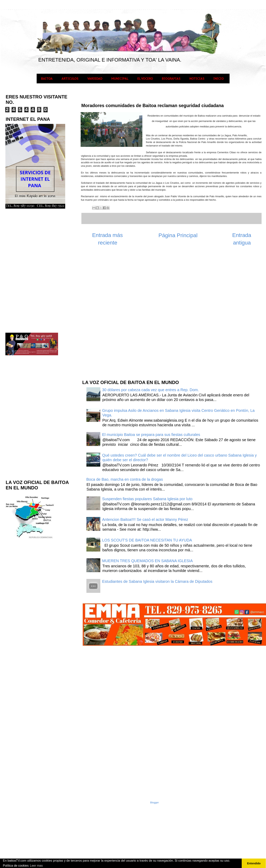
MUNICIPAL (120, 79)
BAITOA (47, 79)
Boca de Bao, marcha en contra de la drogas (125, 479)
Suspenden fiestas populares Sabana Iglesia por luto (147, 499)
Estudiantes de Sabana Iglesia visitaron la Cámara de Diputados (157, 581)
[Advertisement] (111, 315)
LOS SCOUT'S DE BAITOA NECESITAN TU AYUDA (147, 540)
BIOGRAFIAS (171, 79)
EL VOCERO (145, 79)
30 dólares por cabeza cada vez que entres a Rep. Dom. (151, 390)
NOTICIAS (197, 79)
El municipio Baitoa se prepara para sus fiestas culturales (151, 435)
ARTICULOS (70, 79)
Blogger (155, 802)
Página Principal (178, 235)
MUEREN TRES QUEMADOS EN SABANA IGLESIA (148, 561)
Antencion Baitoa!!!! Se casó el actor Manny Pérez (145, 519)
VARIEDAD (95, 79)
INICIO (219, 79)
